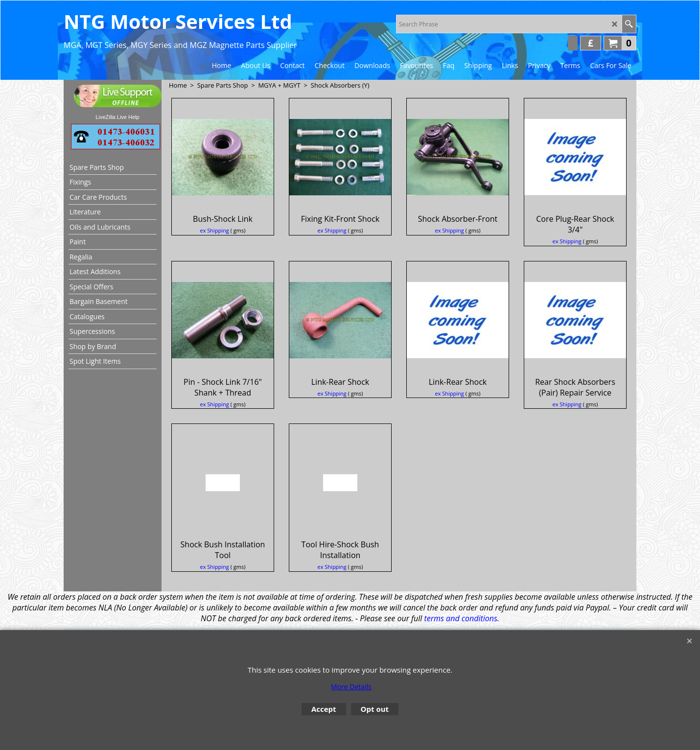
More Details (351, 687)
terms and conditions (461, 618)
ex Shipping (215, 230)
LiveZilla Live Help (117, 117)
